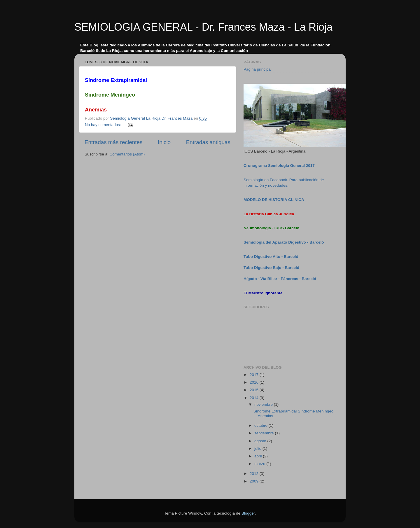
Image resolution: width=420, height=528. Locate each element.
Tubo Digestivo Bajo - (264, 268)
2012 (255, 474)
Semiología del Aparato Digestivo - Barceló (284, 242)
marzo (260, 464)
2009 (255, 481)
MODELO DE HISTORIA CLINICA (274, 200)
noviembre (264, 404)
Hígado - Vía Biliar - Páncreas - (273, 279)
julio (258, 449)
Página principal (258, 69)
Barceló (292, 268)
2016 (255, 382)
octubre (261, 425)
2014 (255, 398)
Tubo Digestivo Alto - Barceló (271, 257)
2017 (255, 375)
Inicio (164, 142)
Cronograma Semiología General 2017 (279, 166)
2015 (255, 390)
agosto (261, 441)
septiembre (265, 433)
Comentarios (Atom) (127, 154)
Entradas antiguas (208, 142)
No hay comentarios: (104, 125)
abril (259, 456)
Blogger (248, 513)
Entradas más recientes (113, 142)
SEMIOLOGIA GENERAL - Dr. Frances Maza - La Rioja (203, 27)
